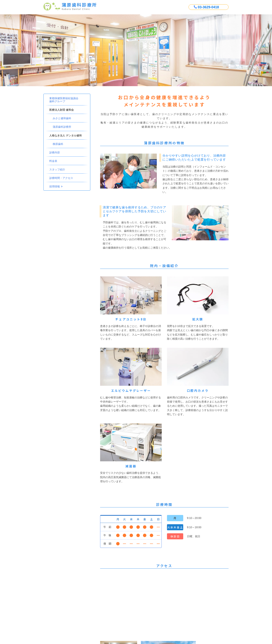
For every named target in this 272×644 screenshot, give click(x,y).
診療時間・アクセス (61, 178)
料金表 (53, 161)
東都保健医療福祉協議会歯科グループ (64, 100)
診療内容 (55, 152)
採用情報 (55, 186)
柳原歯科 (58, 144)
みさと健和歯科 (62, 118)
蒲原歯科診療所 (62, 127)
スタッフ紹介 (57, 169)
